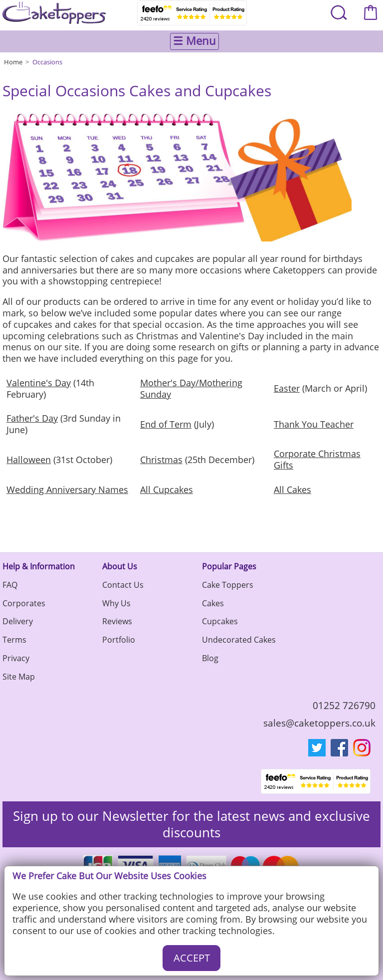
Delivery (18, 621)
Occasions (47, 62)
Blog (210, 658)
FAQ (10, 585)
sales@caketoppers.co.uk (319, 723)
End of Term (166, 424)
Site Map (19, 677)
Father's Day (32, 418)
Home (13, 62)
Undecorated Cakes (239, 640)
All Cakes (292, 490)
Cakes (213, 603)
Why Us (116, 603)
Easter (287, 388)
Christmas (161, 460)
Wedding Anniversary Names (67, 490)
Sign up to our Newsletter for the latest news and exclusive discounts (191, 824)
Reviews (117, 621)
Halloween (29, 460)
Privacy (16, 658)
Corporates (24, 603)
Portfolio (119, 640)
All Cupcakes (167, 490)
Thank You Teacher (314, 424)
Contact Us (123, 585)
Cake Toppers (228, 585)
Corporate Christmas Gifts (317, 459)
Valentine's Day (39, 383)
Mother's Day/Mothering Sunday (191, 388)
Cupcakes (220, 621)
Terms (14, 640)
